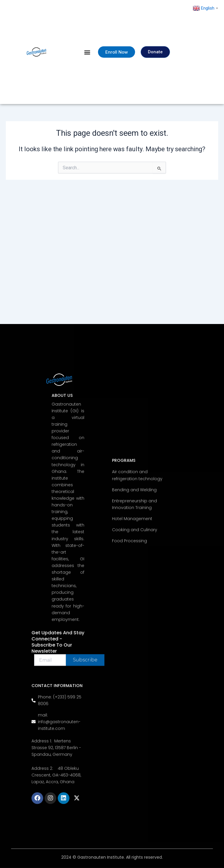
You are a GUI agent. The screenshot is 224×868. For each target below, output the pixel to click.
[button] (87, 52)
